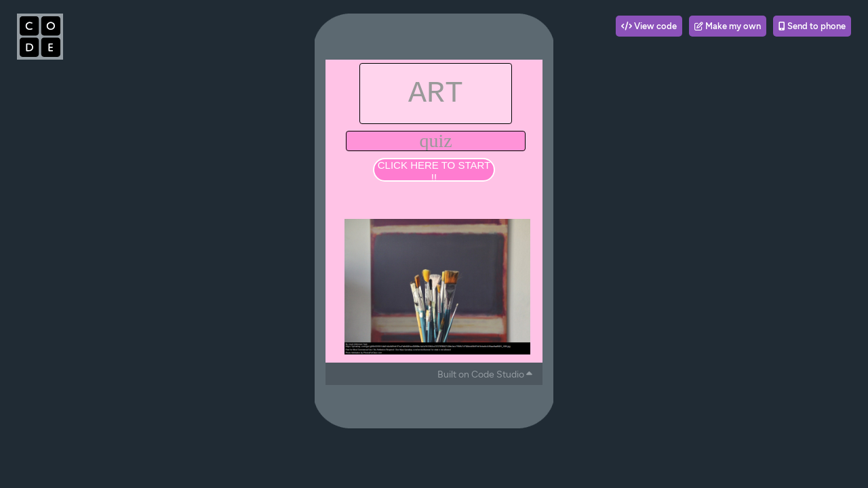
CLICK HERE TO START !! (434, 170)
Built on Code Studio (485, 374)
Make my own (728, 26)
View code (649, 26)
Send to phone (812, 26)
